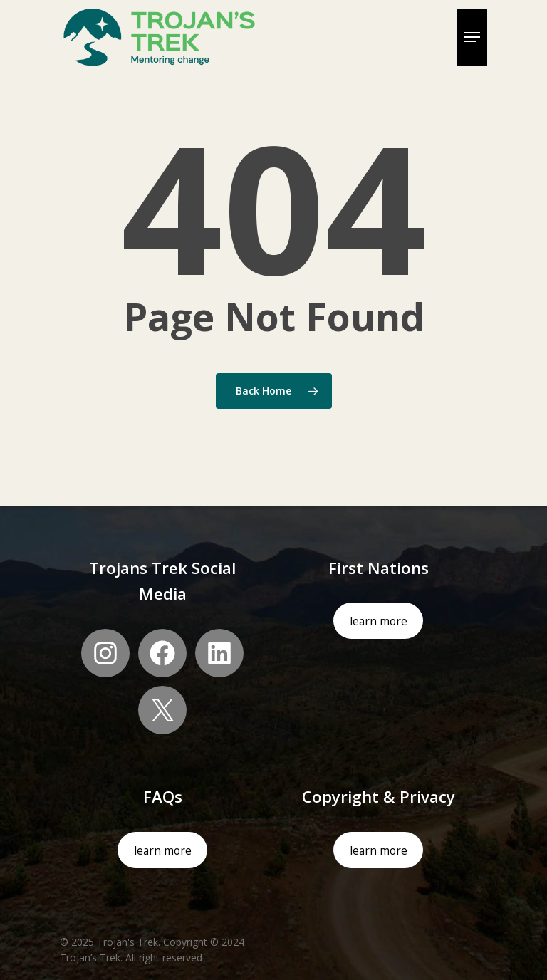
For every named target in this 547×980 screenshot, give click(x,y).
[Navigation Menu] (472, 37)
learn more (379, 621)
